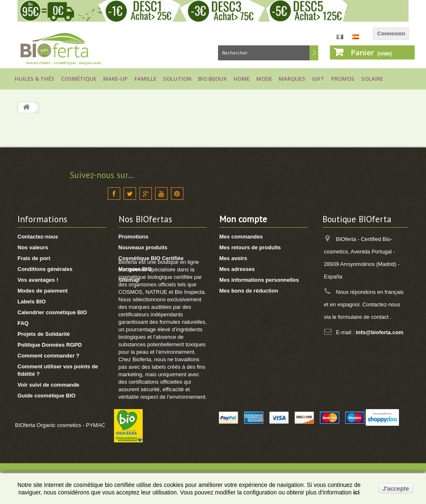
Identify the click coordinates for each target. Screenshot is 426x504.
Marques (292, 79)
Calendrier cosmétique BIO (52, 312)
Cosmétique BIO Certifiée (151, 258)
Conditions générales (45, 269)
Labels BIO (32, 302)
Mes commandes (241, 237)
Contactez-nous (38, 237)
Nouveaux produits (143, 247)
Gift (318, 79)
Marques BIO (135, 269)
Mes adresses (237, 269)
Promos (343, 79)
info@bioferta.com (380, 332)
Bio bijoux (212, 79)
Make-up (115, 79)
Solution (177, 79)
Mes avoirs (233, 258)
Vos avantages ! (38, 280)
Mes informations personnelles (259, 280)
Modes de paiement (43, 291)
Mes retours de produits (250, 247)
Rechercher (314, 53)
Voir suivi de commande (48, 385)
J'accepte (396, 489)
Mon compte (243, 219)
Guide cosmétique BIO (46, 396)
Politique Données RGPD (50, 345)
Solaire (372, 79)
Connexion (391, 34)
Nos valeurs (33, 247)
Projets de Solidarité (44, 334)
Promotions (134, 237)
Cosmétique (79, 79)
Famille (145, 79)
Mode (264, 79)
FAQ (23, 323)
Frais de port (34, 258)
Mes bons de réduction (249, 291)
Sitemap (129, 280)
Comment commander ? (48, 356)
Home (241, 79)
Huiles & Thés (35, 79)
